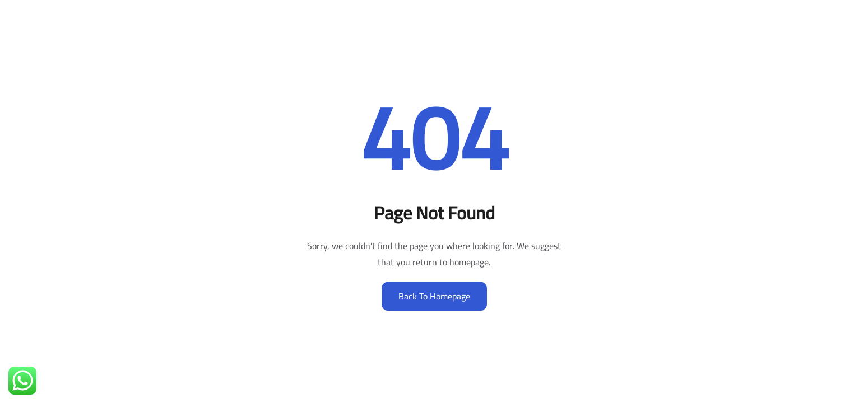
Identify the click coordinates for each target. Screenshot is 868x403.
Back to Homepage (434, 296)
